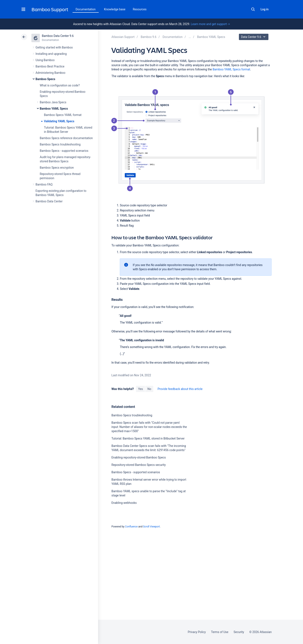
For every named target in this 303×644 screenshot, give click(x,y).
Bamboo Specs (45, 79)
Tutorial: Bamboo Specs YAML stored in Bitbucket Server (148, 438)
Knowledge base (115, 9)
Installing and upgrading (51, 54)
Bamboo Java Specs (53, 102)
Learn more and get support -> (210, 24)
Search (253, 9)
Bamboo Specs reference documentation (66, 138)
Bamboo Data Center (49, 201)
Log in (265, 9)
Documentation (86, 9)
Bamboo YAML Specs (54, 109)
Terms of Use (220, 632)
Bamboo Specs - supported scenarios (64, 151)
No (149, 389)
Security (239, 632)
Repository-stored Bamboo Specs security (138, 465)
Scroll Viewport (151, 527)
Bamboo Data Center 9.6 (58, 36)
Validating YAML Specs (59, 121)
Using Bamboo (45, 60)
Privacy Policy (197, 632)
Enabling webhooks (124, 503)
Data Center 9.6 (254, 37)
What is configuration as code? (60, 85)
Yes (140, 389)
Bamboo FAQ (44, 184)
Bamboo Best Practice (50, 66)
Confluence (131, 527)
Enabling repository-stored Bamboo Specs (139, 457)
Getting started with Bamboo (54, 47)
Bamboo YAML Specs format (231, 69)
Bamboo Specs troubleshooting (60, 144)
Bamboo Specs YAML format (63, 115)
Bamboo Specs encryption (57, 168)
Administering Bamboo (50, 73)
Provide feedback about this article (180, 389)
